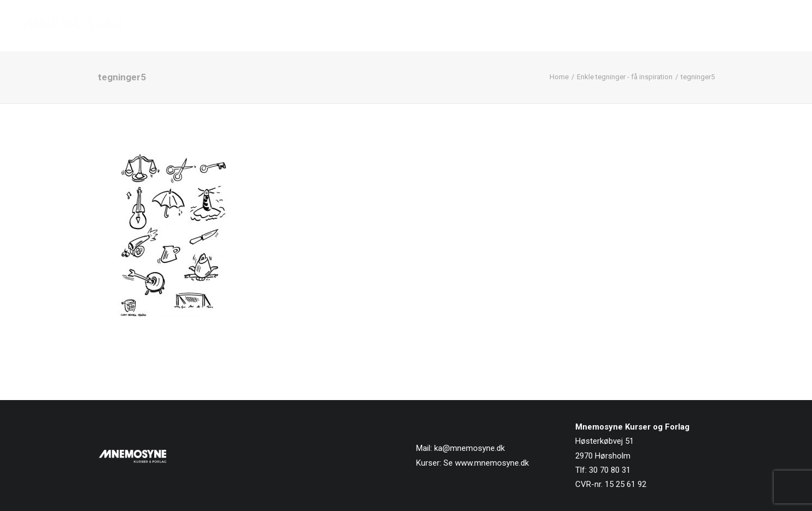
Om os (655, 26)
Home (559, 77)
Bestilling (707, 26)
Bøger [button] (538, 26)
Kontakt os (769, 26)
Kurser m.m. (598, 26)
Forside (486, 26)
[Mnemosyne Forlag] (72, 26)
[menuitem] (490, 26)
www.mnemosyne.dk (492, 463)
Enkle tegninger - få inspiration (625, 77)
